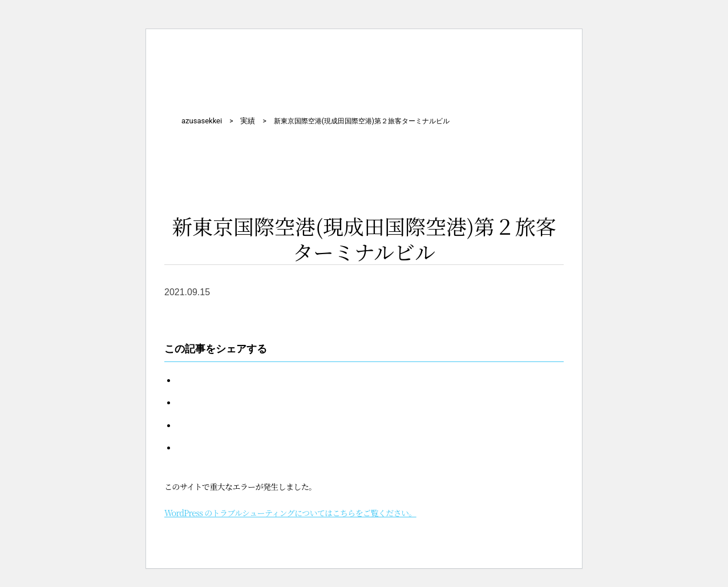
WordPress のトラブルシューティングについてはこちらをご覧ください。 (290, 513)
